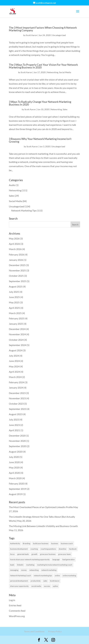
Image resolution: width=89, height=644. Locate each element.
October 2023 (16, 404)
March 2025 (15, 313)
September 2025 (18, 281)
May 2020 (14, 467)
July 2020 (14, 457)
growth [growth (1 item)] (34, 554)
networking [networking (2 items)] (34, 570)
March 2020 (15, 478)
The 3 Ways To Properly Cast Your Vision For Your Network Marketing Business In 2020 (43, 66)
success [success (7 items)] (47, 586)
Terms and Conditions (34, 631)
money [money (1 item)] (24, 570)
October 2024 (16, 340)
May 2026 (14, 238)
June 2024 (14, 361)
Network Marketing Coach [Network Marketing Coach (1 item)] (21, 576)
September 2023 (18, 409)
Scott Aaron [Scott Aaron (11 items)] (55, 581)
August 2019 (16, 494)
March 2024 (15, 377)
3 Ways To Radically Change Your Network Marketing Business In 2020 (40, 103)
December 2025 (17, 265)
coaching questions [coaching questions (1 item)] (48, 549)
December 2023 (17, 393)
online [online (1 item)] (57, 576)
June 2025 (14, 297)
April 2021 (14, 430)
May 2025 (14, 302)
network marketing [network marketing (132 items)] (49, 570)
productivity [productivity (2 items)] (36, 581)
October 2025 (16, 276)
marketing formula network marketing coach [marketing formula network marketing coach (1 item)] (55, 565)
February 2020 (17, 483)
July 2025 (14, 292)
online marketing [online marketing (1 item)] (69, 576)
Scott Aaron (32, 35)
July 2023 (14, 419)
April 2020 (14, 473)
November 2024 (17, 334)
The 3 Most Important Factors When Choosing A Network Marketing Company (43, 29)
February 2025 (17, 318)
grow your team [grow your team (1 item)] (65, 554)
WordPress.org (17, 616)
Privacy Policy (55, 631)
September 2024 (18, 345)
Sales (65, 109)
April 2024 (14, 372)
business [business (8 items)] (55, 543)
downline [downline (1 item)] (62, 549)
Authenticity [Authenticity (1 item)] (15, 543)
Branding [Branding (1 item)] (27, 543)
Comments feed (17, 611)
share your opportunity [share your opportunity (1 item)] (19, 586)
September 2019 (18, 489)
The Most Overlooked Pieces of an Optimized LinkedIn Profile (41, 507)
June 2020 (14, 462)
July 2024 (14, 356)
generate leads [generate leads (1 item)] (23, 554)
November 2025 (17, 270)
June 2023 (14, 425)
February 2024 (17, 382)
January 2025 (16, 324)
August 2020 (16, 452)
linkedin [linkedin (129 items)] (20, 565)
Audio (12, 185)
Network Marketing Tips (24, 210)
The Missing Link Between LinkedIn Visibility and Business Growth (43, 526)
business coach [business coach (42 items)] (67, 543)
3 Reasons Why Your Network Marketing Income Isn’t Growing (40, 140)
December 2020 (17, 436)
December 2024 (17, 329)
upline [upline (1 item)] (55, 586)
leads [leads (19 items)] (12, 565)
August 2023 (16, 414)
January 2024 (16, 388)
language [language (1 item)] (56, 559)
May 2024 (14, 366)
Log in (12, 600)
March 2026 (15, 249)
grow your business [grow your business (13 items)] (48, 554)
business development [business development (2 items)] (19, 549)
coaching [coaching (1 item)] (34, 549)
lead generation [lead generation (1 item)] (69, 559)
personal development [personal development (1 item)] (19, 581)
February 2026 (17, 254)
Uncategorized (59, 35)
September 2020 (18, 446)
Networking (53, 72)
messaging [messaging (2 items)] (14, 570)
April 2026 (14, 244)
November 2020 (17, 441)
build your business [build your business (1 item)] (41, 543)
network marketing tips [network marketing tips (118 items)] (43, 576)
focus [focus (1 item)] (12, 554)
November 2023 (17, 398)
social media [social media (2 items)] (36, 586)
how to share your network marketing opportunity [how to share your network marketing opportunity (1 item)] (30, 559)
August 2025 (16, 286)
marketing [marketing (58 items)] (30, 565)
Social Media (65, 72)
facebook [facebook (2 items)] (73, 549)
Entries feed (15, 605)
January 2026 (16, 260)
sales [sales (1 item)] (45, 581)
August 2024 (16, 350)
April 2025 (14, 308)
